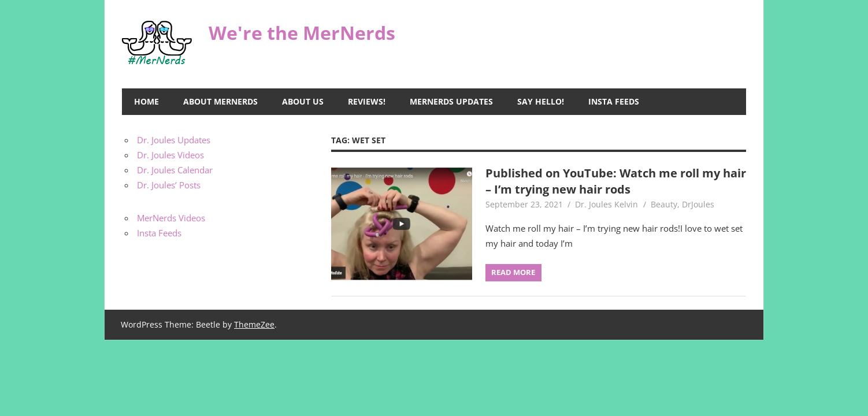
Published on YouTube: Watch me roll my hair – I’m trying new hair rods (616, 181)
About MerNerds (220, 101)
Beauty (664, 204)
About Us (303, 101)
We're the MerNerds (302, 33)
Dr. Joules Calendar (175, 170)
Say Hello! (541, 101)
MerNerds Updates (451, 101)
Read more (513, 272)
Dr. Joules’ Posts (169, 185)
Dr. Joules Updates (174, 140)
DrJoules (698, 204)
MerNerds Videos (171, 218)
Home (146, 101)
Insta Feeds (614, 101)
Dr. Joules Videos (170, 155)
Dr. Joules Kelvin (607, 204)
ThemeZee (254, 324)
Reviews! (367, 101)
